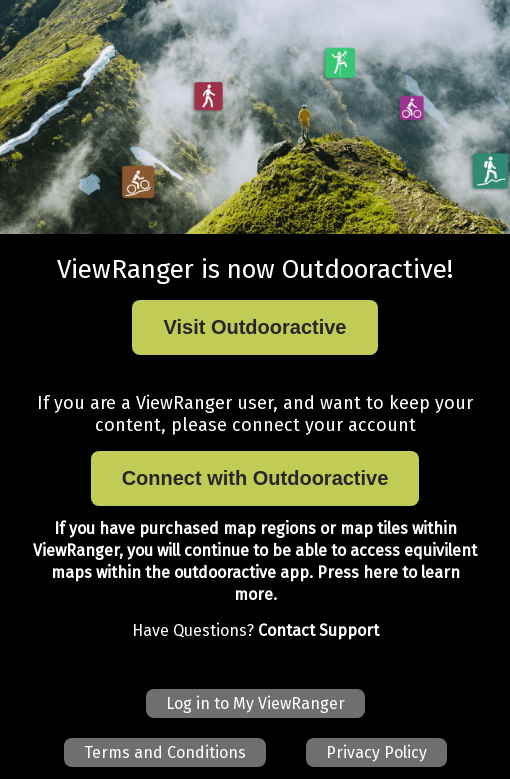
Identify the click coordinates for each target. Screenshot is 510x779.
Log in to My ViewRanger (255, 703)
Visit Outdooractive (254, 327)
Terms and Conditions (165, 752)
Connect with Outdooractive (255, 478)
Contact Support (318, 630)
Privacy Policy (376, 752)
